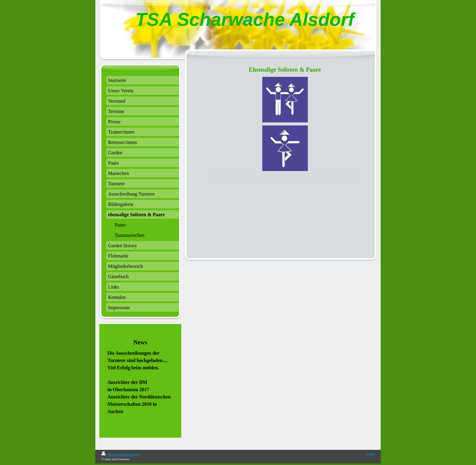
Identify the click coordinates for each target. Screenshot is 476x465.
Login (371, 453)
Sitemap (134, 454)
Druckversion (114, 454)
